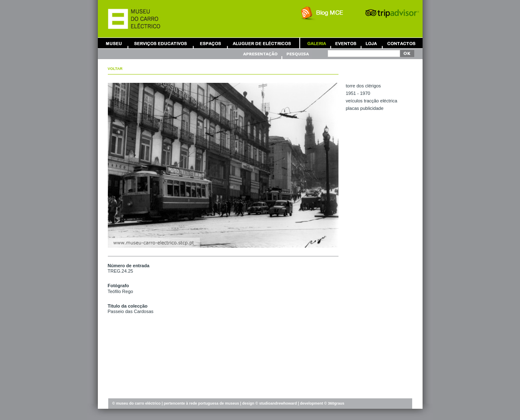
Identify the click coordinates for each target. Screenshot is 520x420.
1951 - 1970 (358, 93)
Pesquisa (297, 54)
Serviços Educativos (161, 43)
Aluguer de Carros (262, 43)
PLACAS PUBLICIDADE (365, 108)
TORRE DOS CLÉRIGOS (363, 86)
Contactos (401, 43)
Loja (371, 43)
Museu (116, 43)
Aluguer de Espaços (210, 43)
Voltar (115, 69)
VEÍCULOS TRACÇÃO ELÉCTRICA (372, 101)
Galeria (316, 43)
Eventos (346, 43)
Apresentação (261, 54)
